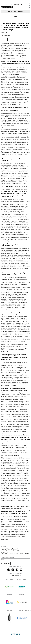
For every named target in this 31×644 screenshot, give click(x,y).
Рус (29, 2)
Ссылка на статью (6, 35)
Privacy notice (27, 611)
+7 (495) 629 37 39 (18, 11)
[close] (30, 611)
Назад (4, 40)
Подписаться (6, 564)
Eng (29, 4)
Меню (15, 16)
